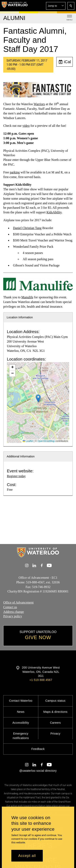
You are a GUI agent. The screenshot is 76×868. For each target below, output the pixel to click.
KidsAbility (54, 212)
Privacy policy (13, 616)
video (26, 126)
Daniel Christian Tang (27, 228)
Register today (16, 476)
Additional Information (21, 456)
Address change (14, 612)
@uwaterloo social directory (38, 771)
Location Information (20, 317)
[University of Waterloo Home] (15, 6)
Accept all (27, 856)
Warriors (39, 104)
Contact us (10, 607)
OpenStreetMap (46, 441)
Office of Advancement (18, 602)
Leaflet (28, 441)
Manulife (27, 297)
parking (15, 172)
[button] (56, 6)
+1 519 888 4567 (41, 680)
